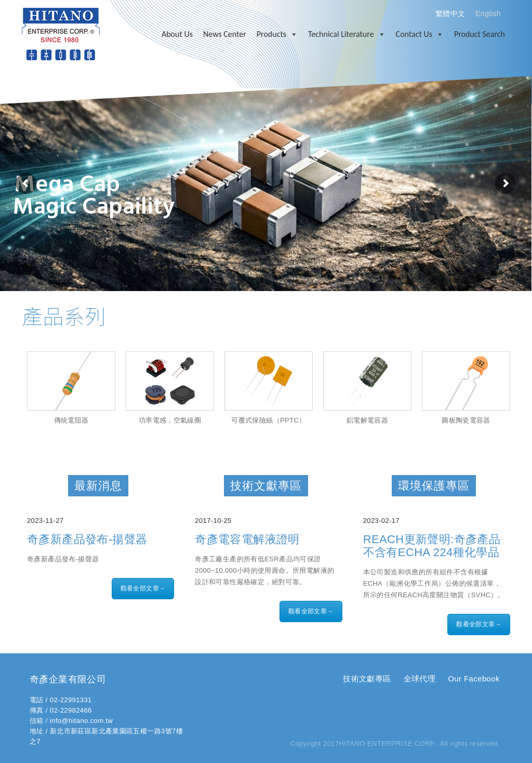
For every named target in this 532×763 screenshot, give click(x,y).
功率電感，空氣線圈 (170, 420)
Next (520, 393)
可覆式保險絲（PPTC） (268, 420)
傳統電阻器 (71, 420)
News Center (225, 34)
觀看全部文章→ (143, 588)
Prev (12, 393)
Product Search (480, 34)
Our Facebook (474, 679)
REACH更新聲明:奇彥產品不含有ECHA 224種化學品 (432, 546)
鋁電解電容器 (367, 420)
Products (277, 34)
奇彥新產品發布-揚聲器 (87, 539)
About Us (177, 34)
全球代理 (420, 679)
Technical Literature (347, 34)
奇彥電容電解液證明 (247, 539)
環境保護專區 (434, 486)
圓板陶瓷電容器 (466, 420)
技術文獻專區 (266, 486)
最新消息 (98, 486)
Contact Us (420, 34)
